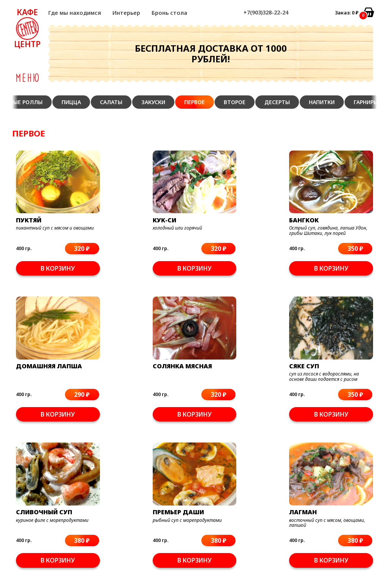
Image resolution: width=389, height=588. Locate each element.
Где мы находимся (75, 13)
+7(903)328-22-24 (266, 12)
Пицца (71, 102)
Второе (235, 102)
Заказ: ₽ (347, 13)
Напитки (322, 102)
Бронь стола (169, 13)
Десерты (277, 102)
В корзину (41, 254)
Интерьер (126, 13)
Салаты (111, 102)
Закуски (153, 102)
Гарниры (366, 102)
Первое (194, 102)
